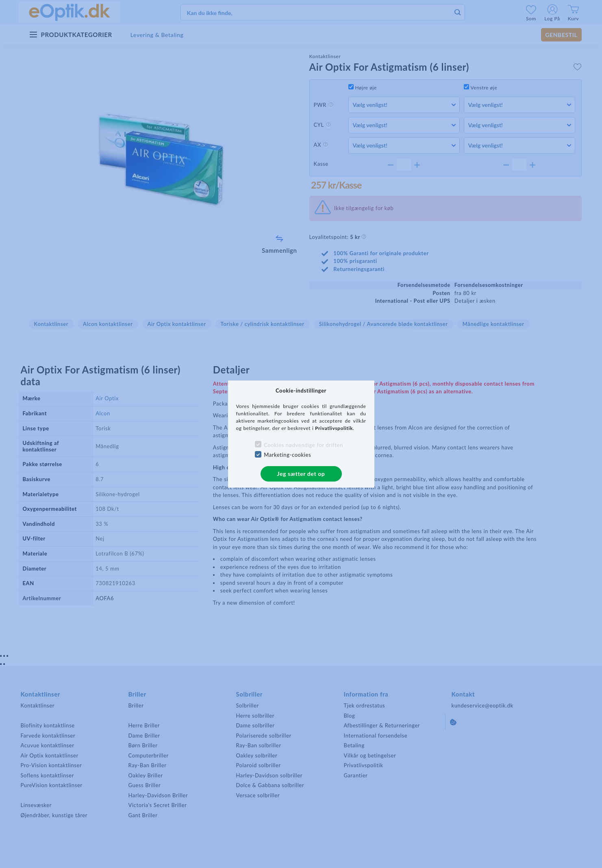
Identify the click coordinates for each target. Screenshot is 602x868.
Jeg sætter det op (301, 474)
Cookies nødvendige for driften (303, 445)
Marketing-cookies (287, 455)
